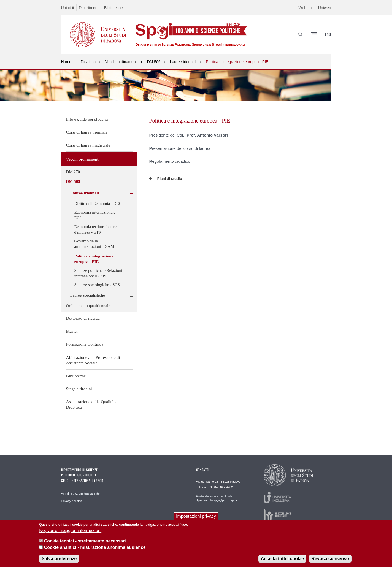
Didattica (88, 62)
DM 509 (154, 62)
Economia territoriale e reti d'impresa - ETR (97, 229)
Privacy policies (72, 501)
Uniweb (325, 8)
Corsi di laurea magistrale (88, 145)
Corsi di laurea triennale (87, 132)
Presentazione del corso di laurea (180, 148)
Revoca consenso (330, 559)
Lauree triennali (183, 62)
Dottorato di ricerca (83, 318)
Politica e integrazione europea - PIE (237, 62)
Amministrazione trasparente (80, 493)
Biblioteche (114, 8)
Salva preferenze (59, 559)
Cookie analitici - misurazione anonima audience (95, 547)
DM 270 (73, 172)
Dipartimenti (89, 8)
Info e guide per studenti (87, 119)
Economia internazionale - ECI (96, 215)
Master (72, 331)
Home (66, 62)
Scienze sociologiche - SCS (97, 285)
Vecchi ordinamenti (121, 62)
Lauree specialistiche (88, 295)
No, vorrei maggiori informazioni (70, 531)
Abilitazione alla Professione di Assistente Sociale (93, 360)
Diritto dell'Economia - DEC (98, 204)
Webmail (306, 8)
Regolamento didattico (170, 161)
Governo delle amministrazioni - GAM (94, 244)
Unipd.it (68, 8)
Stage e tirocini (79, 389)
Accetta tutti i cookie (282, 559)
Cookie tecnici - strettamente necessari (85, 541)
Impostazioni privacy (196, 516)
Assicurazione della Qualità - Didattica (91, 404)
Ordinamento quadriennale (88, 306)
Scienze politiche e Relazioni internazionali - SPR (98, 273)
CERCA (322, 41)
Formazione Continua (85, 344)
